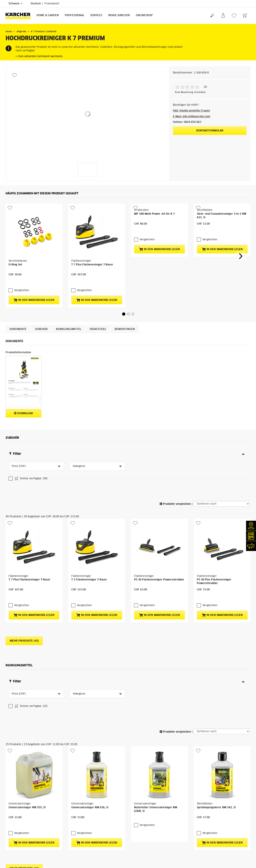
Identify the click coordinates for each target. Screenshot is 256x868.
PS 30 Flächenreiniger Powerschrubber (159, 489)
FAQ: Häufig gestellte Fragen (191, 111)
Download (24, 380)
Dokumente (18, 296)
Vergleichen (22, 257)
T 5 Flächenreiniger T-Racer (89, 489)
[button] (124, 281)
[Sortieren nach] (222, 438)
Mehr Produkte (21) (24, 704)
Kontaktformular (210, 131)
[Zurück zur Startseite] (20, 16)
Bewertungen (125, 296)
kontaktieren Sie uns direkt (191, 782)
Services (96, 15)
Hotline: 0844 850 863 (187, 122)
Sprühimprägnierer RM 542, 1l (216, 651)
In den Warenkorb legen (34, 267)
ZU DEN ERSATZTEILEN (232, 798)
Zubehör (41, 296)
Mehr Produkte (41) (24, 542)
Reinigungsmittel (69, 296)
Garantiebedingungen (146, 759)
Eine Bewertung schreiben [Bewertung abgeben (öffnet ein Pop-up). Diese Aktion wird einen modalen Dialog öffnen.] (190, 92)
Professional (75, 15)
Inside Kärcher (119, 15)
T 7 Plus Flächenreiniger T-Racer (92, 239)
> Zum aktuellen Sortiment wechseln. (39, 56)
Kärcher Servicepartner (225, 769)
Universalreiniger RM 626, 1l (90, 651)
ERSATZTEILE (98, 296)
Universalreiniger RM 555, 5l (27, 651)
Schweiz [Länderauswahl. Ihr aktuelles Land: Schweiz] (16, 4)
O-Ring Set (15, 239)
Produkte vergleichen (175, 439)
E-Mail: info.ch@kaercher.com (192, 117)
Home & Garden (48, 15)
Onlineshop (144, 15)
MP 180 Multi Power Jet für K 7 (154, 239)
